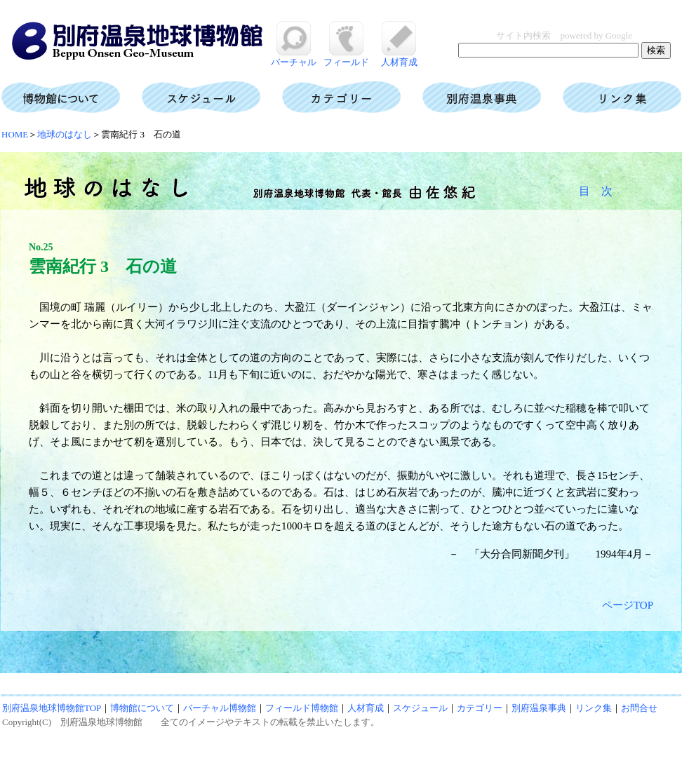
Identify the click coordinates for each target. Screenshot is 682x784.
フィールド (346, 57)
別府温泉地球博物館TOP (52, 708)
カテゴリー (480, 708)
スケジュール (420, 708)
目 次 (596, 191)
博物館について (142, 708)
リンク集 (594, 708)
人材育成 (399, 57)
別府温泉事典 (539, 708)
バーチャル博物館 (220, 708)
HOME (15, 134)
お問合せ (639, 708)
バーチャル (294, 57)
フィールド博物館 (302, 708)
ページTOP (628, 605)
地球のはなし (65, 134)
